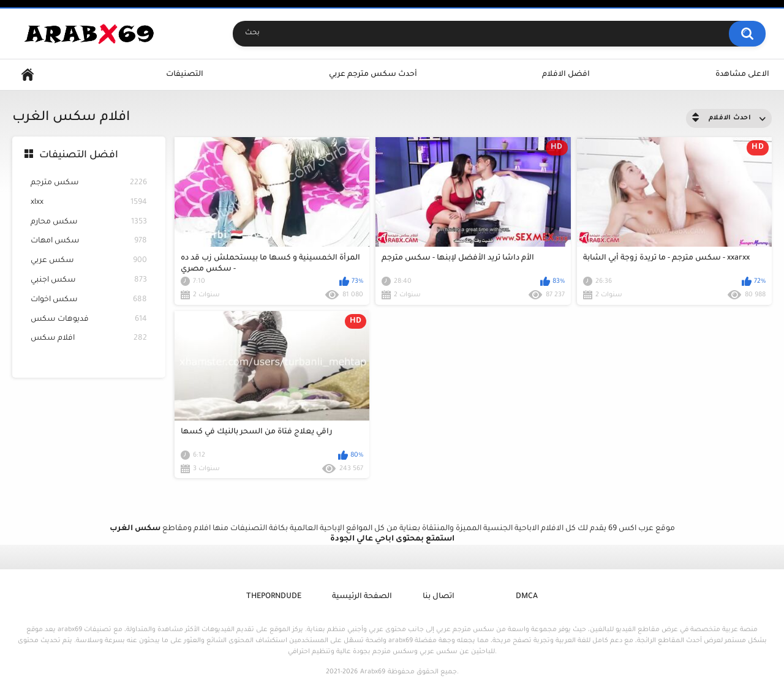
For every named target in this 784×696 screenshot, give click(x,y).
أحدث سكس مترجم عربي (373, 75)
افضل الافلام (566, 75)
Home (28, 75)
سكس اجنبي (89, 281)
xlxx (89, 203)
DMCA (527, 597)
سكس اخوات (89, 300)
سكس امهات (89, 241)
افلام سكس (89, 339)
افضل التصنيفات (79, 155)
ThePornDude (274, 597)
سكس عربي (89, 261)
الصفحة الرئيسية (362, 597)
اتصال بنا (439, 597)
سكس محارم (89, 223)
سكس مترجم (89, 183)
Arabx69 (373, 672)
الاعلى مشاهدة (742, 75)
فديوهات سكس (89, 320)
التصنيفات (185, 75)
